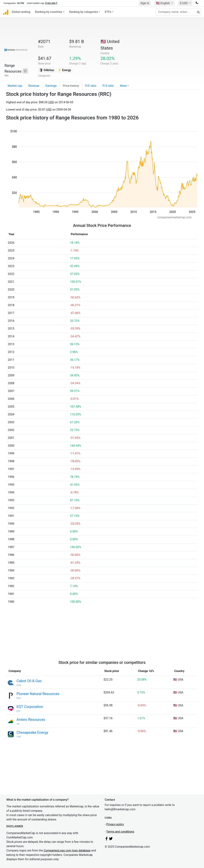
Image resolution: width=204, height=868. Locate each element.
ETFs (108, 12)
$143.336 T (51, 3)
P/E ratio (91, 86)
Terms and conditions (120, 832)
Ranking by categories (83, 12)
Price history (71, 86)
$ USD (184, 3)
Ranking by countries (49, 12)
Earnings (51, 86)
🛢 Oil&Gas (47, 70)
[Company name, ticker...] (178, 12)
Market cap (15, 86)
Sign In (145, 3)
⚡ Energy (64, 70)
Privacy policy (115, 824)
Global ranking (21, 12)
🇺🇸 (163, 3)
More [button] (123, 86)
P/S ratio (108, 86)
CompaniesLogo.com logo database (67, 850)
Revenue (34, 86)
